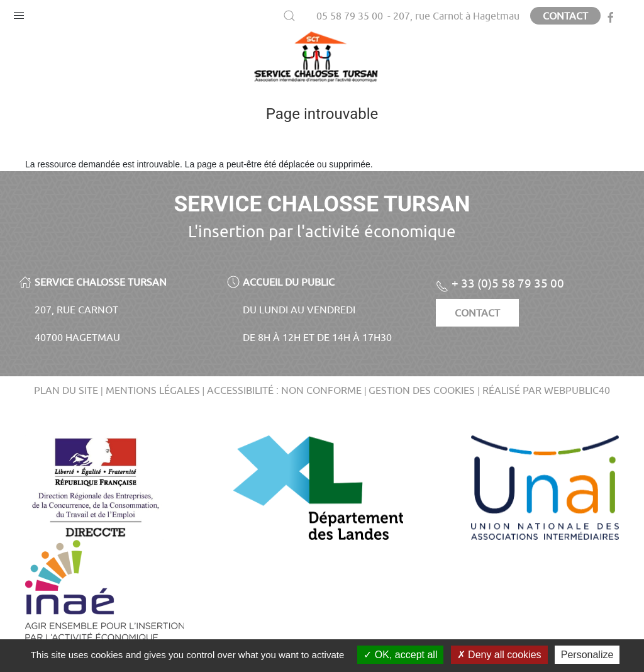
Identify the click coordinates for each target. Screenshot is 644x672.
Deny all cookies (499, 655)
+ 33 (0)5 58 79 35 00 (500, 283)
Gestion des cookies (422, 390)
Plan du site (66, 390)
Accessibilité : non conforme (284, 390)
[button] (19, 13)
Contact (565, 16)
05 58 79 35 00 (350, 16)
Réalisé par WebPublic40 (546, 390)
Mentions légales (153, 390)
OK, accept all (400, 655)
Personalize (587, 655)
